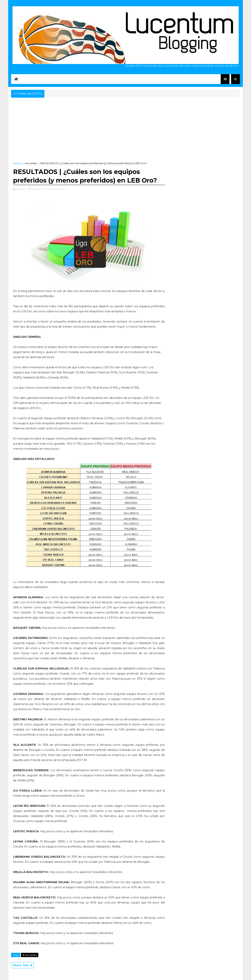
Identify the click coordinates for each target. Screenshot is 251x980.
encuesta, (60, 189)
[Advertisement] (125, 128)
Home (17, 163)
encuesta (31, 163)
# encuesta (30, 955)
